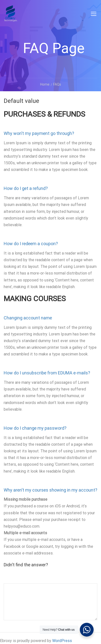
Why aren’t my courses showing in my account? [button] (50, 490)
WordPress (62, 641)
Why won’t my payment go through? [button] (39, 133)
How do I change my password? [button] (35, 428)
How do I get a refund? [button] (26, 188)
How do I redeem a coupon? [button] (31, 244)
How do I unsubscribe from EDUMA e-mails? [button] (47, 373)
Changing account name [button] (28, 318)
